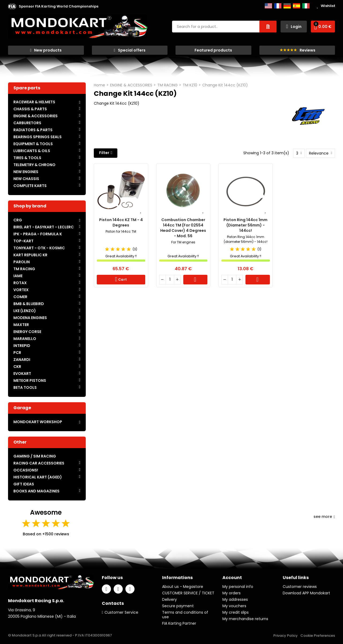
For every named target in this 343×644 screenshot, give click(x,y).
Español (297, 6)
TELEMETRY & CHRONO (34, 165)
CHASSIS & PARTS (30, 109)
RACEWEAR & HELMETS (34, 102)
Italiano (306, 6)
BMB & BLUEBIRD (29, 304)
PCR (17, 353)
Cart (122, 279)
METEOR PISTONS (30, 380)
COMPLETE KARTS (30, 186)
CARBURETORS (27, 123)
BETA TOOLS (25, 387)
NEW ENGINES (26, 172)
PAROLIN (22, 262)
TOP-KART (23, 241)
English (268, 6)
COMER (20, 297)
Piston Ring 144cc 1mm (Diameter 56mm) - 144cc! (245, 225)
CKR (17, 367)
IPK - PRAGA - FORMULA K (38, 234)
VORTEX (21, 290)
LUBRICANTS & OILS (32, 151)
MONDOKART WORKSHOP (38, 422)
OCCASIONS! (26, 470)
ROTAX (20, 283)
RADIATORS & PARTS (33, 130)
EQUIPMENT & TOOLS (33, 144)
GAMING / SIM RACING (35, 456)
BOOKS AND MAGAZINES (36, 491)
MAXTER (21, 325)
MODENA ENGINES (30, 318)
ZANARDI (22, 360)
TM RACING (24, 269)
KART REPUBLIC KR (30, 255)
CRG (18, 220)
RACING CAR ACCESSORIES (39, 463)
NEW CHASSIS (26, 179)
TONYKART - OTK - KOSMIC (39, 248)
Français (278, 6)
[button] (59, 6)
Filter (104, 153)
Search (268, 27)
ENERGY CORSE (27, 332)
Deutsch (287, 6)
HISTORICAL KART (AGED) (38, 477)
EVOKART (22, 374)
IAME (18, 276)
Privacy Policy (286, 636)
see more (324, 517)
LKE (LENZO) (25, 311)
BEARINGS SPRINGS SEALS (38, 137)
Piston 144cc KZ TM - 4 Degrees (121, 222)
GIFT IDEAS (24, 484)
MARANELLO (25, 339)
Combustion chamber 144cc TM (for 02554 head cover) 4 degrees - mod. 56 (183, 228)
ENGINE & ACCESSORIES (36, 116)
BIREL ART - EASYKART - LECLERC (44, 227)
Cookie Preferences (318, 636)
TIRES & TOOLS (27, 158)
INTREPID (22, 346)
